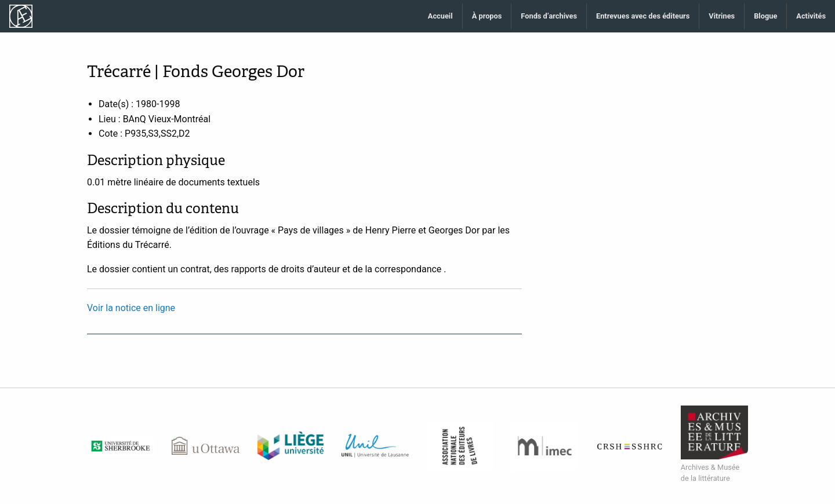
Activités (811, 16)
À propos (487, 16)
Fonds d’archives (549, 16)
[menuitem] (441, 17)
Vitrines (722, 16)
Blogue (765, 16)
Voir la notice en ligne (131, 308)
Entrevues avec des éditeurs (643, 16)
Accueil (440, 16)
